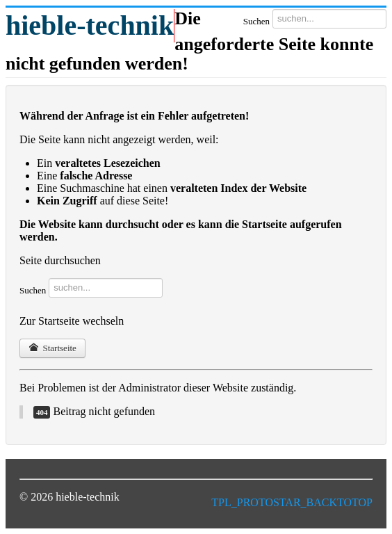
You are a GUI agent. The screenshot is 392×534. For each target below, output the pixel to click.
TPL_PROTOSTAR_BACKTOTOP (292, 502)
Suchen (256, 21)
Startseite (52, 348)
